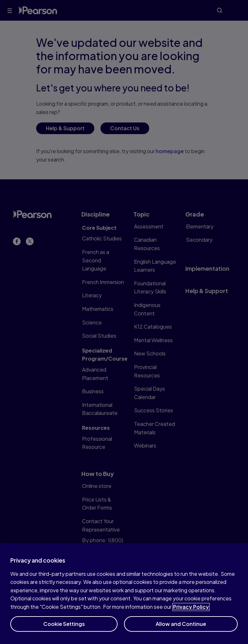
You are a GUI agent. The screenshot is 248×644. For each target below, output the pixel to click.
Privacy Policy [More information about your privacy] (191, 611)
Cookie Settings (64, 628)
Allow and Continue (181, 628)
